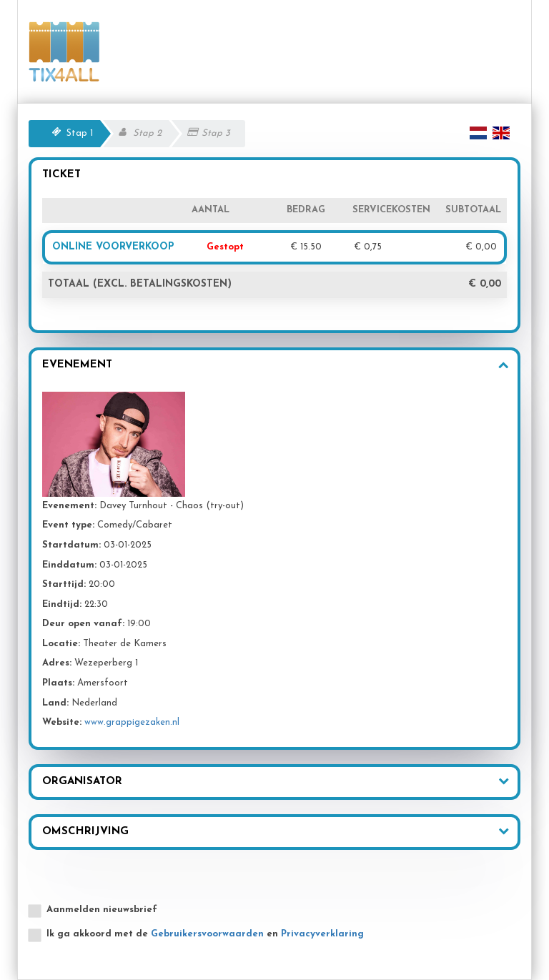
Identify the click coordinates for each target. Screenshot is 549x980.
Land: (55, 703)
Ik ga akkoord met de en (205, 934)
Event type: (68, 525)
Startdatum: (71, 545)
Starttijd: (64, 584)
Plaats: (58, 683)
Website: (62, 722)
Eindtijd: (62, 604)
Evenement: (69, 506)
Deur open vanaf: (83, 624)
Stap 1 (80, 133)
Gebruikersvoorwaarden (207, 934)
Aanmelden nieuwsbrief (102, 910)
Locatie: (61, 644)
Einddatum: (69, 565)
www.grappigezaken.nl (132, 722)
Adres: (57, 663)
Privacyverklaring (322, 934)
